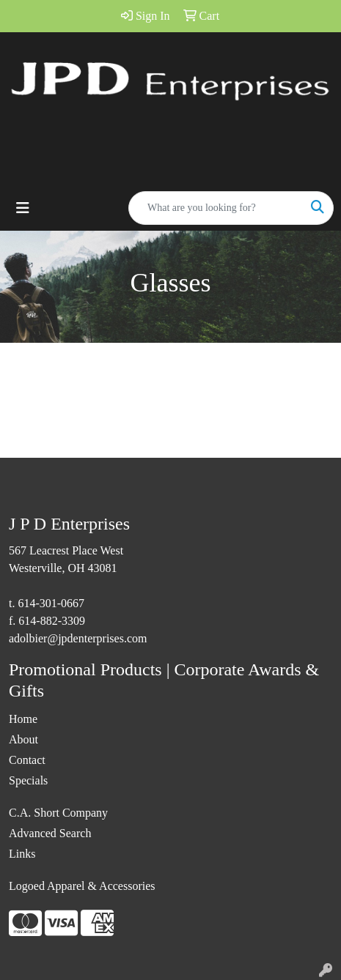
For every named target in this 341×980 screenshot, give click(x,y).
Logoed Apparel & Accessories (82, 886)
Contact (27, 760)
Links (22, 854)
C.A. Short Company (58, 813)
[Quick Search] (216, 208)
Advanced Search (50, 833)
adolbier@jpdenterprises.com (78, 638)
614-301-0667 (51, 603)
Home (23, 719)
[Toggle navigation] (23, 208)
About (23, 739)
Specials (28, 780)
